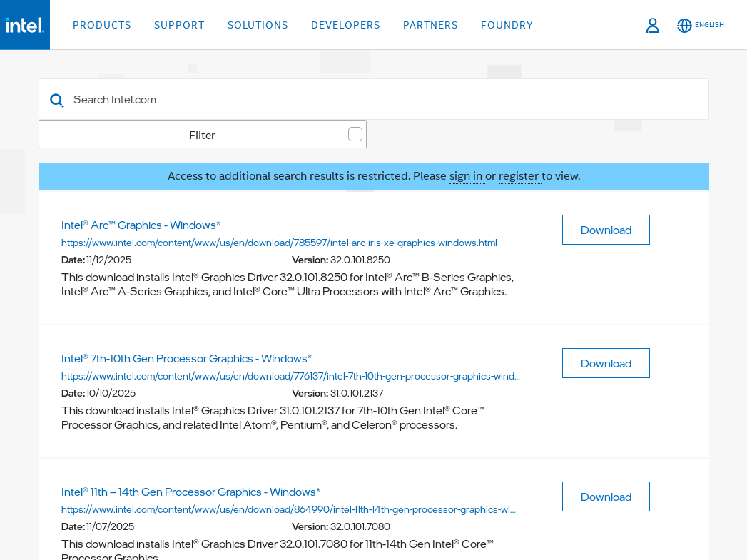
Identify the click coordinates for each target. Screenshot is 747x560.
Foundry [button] (507, 25)
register (520, 176)
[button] (57, 99)
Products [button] (102, 25)
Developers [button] (346, 25)
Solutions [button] (258, 25)
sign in (467, 176)
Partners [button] (431, 25)
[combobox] (374, 99)
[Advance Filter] (692, 98)
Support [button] (179, 25)
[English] (701, 25)
